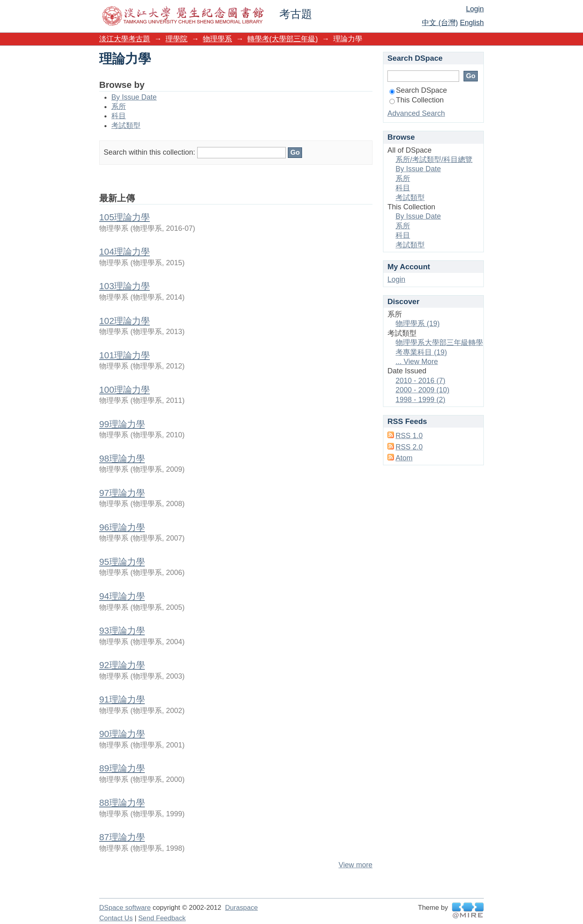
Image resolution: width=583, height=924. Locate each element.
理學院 (177, 39)
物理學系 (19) (418, 324)
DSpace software (125, 908)
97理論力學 (122, 493)
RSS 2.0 (409, 447)
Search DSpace (418, 90)
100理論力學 (124, 390)
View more (355, 865)
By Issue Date (134, 97)
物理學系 (217, 39)
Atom (404, 458)
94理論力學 (122, 596)
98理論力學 (122, 459)
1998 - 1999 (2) (420, 400)
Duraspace (241, 908)
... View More (417, 362)
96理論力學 (122, 527)
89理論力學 (122, 768)
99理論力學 (122, 424)
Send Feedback (162, 918)
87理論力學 (122, 837)
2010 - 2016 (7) (420, 381)
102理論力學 (124, 321)
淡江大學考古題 (125, 39)
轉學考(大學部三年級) (283, 39)
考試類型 (126, 126)
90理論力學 (122, 734)
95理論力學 (122, 562)
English (472, 23)
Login (475, 9)
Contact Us (116, 918)
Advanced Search (416, 113)
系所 (119, 106)
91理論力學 (122, 699)
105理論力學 (124, 217)
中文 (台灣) (440, 23)
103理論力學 (124, 286)
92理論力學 (122, 665)
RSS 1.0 (409, 436)
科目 (119, 116)
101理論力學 (124, 355)
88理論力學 (122, 803)
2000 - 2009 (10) (422, 390)
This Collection (417, 100)
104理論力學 (124, 252)
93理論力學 (122, 631)
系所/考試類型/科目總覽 (434, 160)
